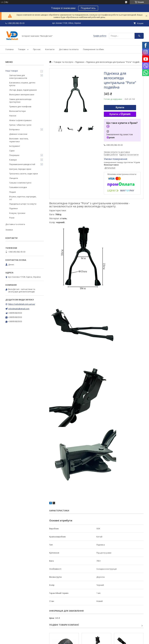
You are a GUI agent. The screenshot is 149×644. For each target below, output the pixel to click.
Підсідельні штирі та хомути (23, 204)
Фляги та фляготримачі (20, 120)
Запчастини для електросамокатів (18, 77)
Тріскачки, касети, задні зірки (24, 174)
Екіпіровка (14, 129)
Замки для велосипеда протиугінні (20, 101)
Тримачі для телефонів (20, 106)
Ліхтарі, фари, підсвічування (23, 90)
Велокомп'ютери (17, 111)
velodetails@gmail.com (19, 309)
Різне (12, 218)
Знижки (9, 230)
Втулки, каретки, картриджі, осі (23, 198)
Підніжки (80, 62)
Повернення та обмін (93, 49)
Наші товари (12, 71)
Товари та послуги (63, 62)
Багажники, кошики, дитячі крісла (22, 84)
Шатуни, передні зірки (20, 169)
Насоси (13, 116)
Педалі (13, 192)
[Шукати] (139, 36)
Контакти (50, 49)
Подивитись (88, 8)
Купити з (120, 114)
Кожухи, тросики (17, 213)
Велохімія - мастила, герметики (19, 140)
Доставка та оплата (69, 49)
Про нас (37, 49)
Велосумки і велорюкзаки (22, 94)
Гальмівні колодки (18, 187)
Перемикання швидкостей (22, 164)
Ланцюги (14, 178)
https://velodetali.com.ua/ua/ (22, 304)
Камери (13, 160)
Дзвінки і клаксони (18, 134)
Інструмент (15, 146)
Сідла (12, 151)
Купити (120, 107)
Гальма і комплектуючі (20, 183)
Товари (22, 49)
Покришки (14, 155)
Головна (10, 49)
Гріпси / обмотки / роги (20, 125)
